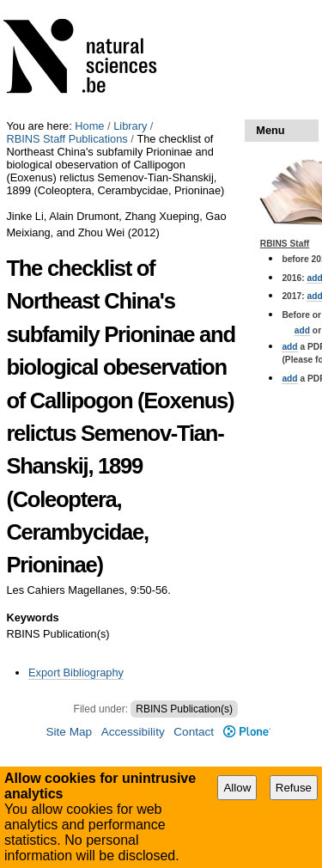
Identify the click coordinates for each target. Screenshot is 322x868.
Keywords (32, 617)
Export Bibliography (76, 672)
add (302, 330)
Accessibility (133, 732)
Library (130, 126)
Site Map (69, 732)
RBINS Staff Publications (67, 139)
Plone (247, 732)
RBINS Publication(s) (184, 709)
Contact (194, 732)
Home (89, 126)
